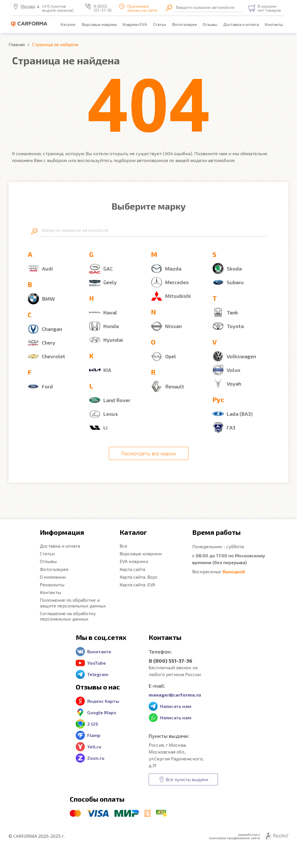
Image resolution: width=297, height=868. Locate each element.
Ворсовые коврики (99, 24)
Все (123, 546)
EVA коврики (134, 561)
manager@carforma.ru (175, 695)
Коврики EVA (135, 24)
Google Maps (102, 712)
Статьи (160, 24)
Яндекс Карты (103, 701)
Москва (28, 6)
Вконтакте (99, 651)
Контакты (274, 24)
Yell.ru (94, 747)
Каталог (68, 24)
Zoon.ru (96, 758)
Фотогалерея (184, 24)
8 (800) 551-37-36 (103, 8)
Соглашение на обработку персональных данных (68, 616)
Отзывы (210, 24)
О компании (53, 577)
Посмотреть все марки (149, 453)
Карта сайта (132, 569)
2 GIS (93, 724)
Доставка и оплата (241, 24)
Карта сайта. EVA (137, 585)
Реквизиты (52, 585)
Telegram (98, 674)
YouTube (97, 663)
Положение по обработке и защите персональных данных (73, 603)
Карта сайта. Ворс (139, 577)
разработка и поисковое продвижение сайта (249, 836)
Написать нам (176, 706)
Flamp (94, 735)
